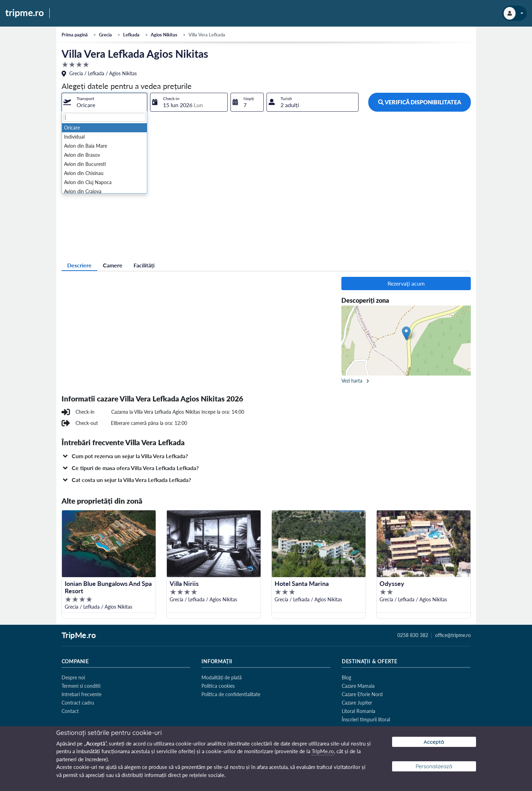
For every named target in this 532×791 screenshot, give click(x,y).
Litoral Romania (359, 711)
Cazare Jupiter (357, 703)
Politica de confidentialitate (231, 694)
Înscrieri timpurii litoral (366, 719)
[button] (266, 456)
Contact (70, 711)
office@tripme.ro (453, 635)
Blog (346, 677)
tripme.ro (25, 13)
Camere (113, 265)
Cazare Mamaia (358, 686)
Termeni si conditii (81, 686)
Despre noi (73, 677)
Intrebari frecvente (81, 694)
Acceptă (434, 742)
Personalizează (434, 766)
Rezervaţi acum (406, 283)
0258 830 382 (413, 635)
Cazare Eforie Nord (362, 694)
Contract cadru (78, 703)
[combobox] (105, 102)
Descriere (79, 265)
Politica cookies (218, 686)
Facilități (144, 265)
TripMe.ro (79, 636)
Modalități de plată (222, 677)
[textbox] (105, 117)
